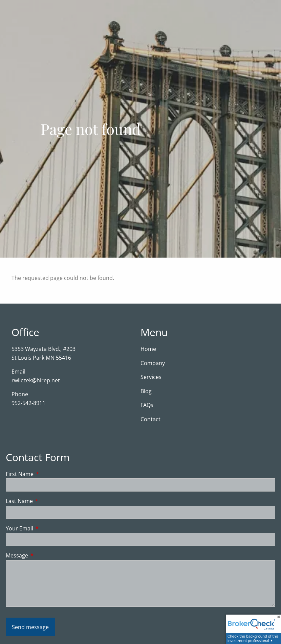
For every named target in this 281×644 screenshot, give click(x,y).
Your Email (47, 528)
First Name (47, 474)
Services (151, 377)
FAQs (147, 405)
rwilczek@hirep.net (36, 380)
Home (148, 349)
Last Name (47, 501)
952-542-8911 (28, 403)
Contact (150, 419)
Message (44, 555)
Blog (146, 391)
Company (153, 363)
